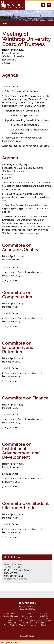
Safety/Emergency (27, 621)
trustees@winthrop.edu (16, 579)
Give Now (27, 623)
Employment (27, 618)
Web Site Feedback (44, 623)
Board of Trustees (13, 564)
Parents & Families (11, 616)
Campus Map (27, 616)
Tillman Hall (14, 567)
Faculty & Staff (11, 623)
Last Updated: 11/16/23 (11, 642)
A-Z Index (44, 614)
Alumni (10, 621)
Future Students (10, 614)
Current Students (11, 625)
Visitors (10, 618)
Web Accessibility (44, 621)
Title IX (44, 625)
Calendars (27, 614)
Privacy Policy (44, 616)
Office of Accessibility (27, 625)
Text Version (44, 618)
